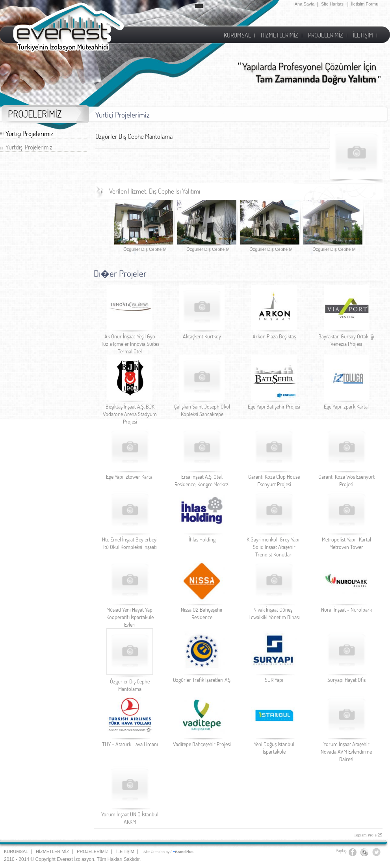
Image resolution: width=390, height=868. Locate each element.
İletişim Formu (365, 4)
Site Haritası (333, 4)
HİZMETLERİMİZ (52, 851)
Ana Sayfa (305, 4)
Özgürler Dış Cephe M (145, 249)
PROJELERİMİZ (93, 851)
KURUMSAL (16, 851)
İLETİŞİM (125, 851)
